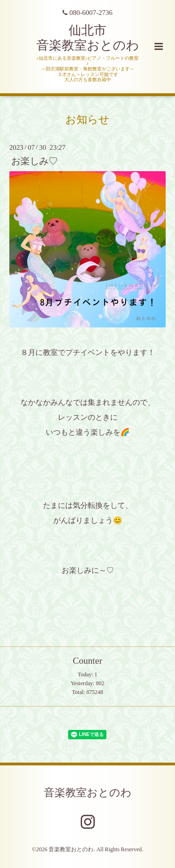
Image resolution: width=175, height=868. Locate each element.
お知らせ (87, 120)
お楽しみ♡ (35, 161)
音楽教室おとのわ (88, 792)
